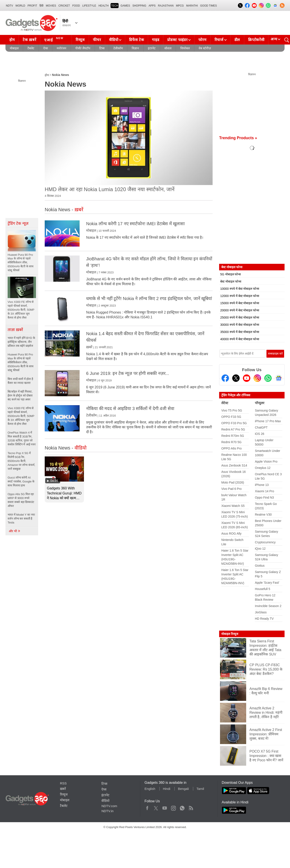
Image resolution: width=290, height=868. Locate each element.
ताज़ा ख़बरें (15, 330)
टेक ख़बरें (29, 40)
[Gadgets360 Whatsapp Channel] (268, 378)
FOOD (76, 6)
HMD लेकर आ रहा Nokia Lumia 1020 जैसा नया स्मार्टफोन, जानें (110, 189)
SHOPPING (139, 6)
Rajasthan (166, 6)
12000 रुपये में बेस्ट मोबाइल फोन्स (240, 296)
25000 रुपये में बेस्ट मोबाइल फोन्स (240, 317)
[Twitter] (236, 378)
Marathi (192, 6)
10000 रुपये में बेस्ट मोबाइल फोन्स (240, 289)
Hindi (167, 789)
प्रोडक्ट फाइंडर (177, 40)
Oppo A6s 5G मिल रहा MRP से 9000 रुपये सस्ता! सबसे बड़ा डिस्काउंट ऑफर (21, 500)
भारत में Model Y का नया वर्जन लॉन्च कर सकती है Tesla (21, 519)
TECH (115, 6)
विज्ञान (135, 48)
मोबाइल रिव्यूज (230, 634)
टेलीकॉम (118, 48)
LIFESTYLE (89, 6)
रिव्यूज (80, 40)
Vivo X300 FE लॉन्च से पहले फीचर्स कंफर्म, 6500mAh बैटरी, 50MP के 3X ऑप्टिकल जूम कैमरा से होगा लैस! (21, 416)
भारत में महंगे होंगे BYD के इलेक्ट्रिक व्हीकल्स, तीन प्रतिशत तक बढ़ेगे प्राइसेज (21, 342)
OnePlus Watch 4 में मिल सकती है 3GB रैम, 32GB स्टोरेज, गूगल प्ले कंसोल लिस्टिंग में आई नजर (22, 438)
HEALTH (104, 6)
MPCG (180, 6)
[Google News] (279, 378)
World (20, 6)
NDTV (9, 6)
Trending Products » (238, 138)
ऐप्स (45, 48)
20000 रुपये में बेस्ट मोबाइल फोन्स (240, 310)
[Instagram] (257, 378)
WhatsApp (182, 807)
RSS (63, 783)
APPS (152, 6)
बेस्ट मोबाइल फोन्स (231, 281)
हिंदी (41, 6)
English (150, 789)
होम (12, 40)
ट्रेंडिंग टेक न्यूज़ (18, 223)
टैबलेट (31, 48)
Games (125, 6)
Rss (191, 807)
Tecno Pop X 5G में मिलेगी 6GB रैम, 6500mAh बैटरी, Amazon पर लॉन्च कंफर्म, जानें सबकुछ (21, 461)
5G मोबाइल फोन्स (230, 274)
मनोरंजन (61, 48)
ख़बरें (89, 347)
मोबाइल (14, 48)
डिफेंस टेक (136, 40)
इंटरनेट (152, 48)
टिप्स (102, 48)
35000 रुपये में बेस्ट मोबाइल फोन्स (240, 332)
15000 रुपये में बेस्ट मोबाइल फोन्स (240, 303)
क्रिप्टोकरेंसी (256, 40)
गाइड (156, 40)
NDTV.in (107, 811)
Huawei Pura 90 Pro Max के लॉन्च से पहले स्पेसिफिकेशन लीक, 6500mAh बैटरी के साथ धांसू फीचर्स (21, 362)
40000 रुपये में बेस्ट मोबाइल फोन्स (240, 339)
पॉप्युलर (260, 403)
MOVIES (51, 6)
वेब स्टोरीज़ (205, 48)
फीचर (97, 40)
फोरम (202, 40)
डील (237, 40)
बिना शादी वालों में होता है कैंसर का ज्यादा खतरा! (20, 381)
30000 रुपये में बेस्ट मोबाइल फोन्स (240, 325)
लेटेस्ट (225, 403)
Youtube (165, 807)
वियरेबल (185, 48)
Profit (32, 6)
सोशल (168, 48)
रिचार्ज (219, 40)
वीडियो (114, 40)
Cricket (64, 6)
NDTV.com (109, 806)
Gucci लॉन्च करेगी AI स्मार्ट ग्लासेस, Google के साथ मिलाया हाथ (21, 481)
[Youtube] (247, 378)
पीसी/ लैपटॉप (83, 48)
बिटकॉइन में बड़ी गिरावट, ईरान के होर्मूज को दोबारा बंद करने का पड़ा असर (20, 395)
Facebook (147, 807)
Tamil (200, 789)
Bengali (183, 789)
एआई (54, 39)
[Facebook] (225, 378)
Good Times (208, 6)
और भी (15, 531)
